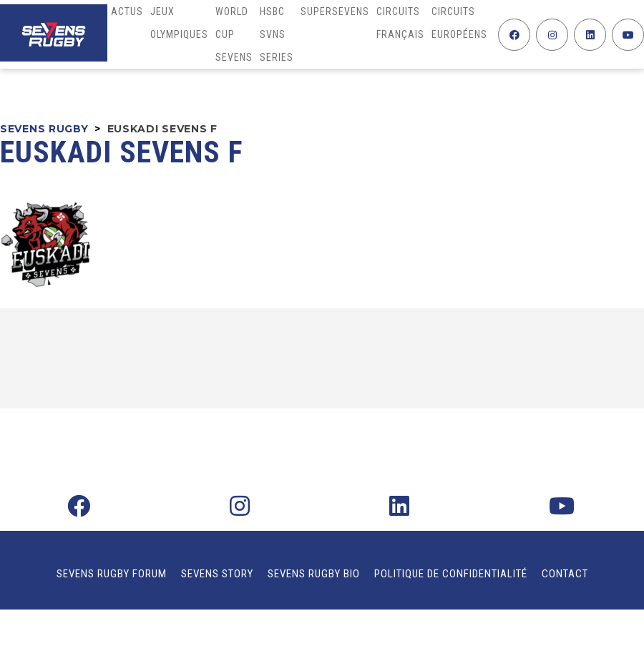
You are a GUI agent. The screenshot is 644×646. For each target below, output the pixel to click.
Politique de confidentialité (451, 574)
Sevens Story (217, 574)
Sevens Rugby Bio (314, 574)
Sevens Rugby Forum (112, 574)
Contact (565, 574)
